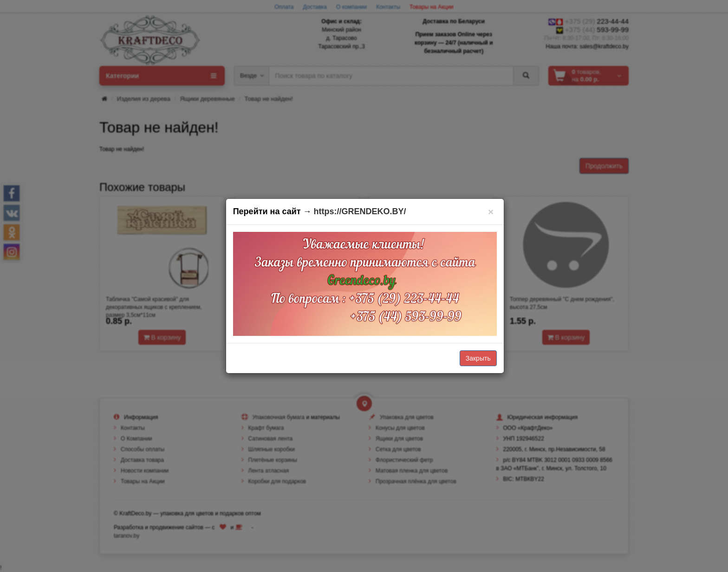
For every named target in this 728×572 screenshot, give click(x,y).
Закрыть (478, 358)
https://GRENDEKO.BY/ (360, 211)
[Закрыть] (491, 212)
